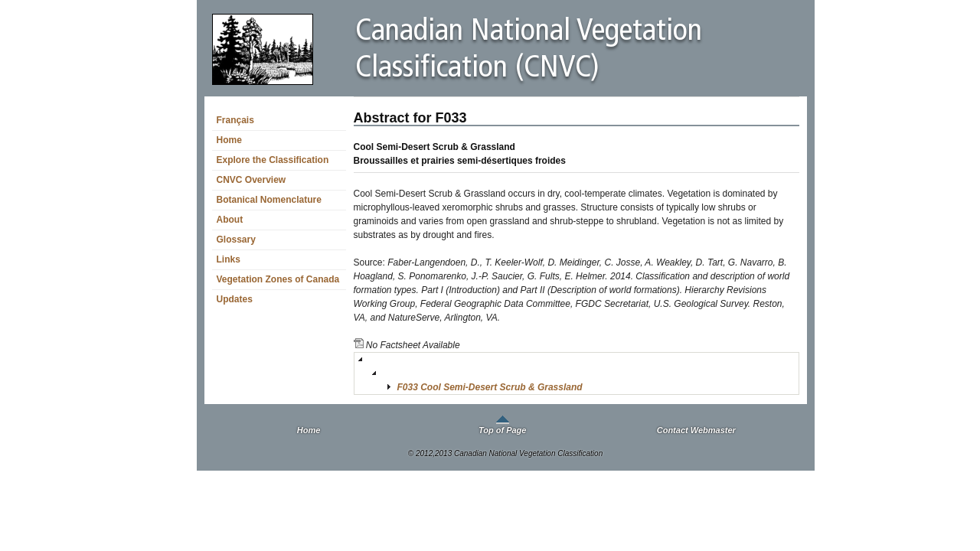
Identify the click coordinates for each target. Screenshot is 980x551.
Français (235, 120)
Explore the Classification (273, 160)
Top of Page (503, 430)
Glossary (236, 240)
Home (229, 140)
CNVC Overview (252, 180)
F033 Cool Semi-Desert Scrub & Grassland (490, 387)
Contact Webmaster (696, 430)
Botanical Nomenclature (269, 200)
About (230, 220)
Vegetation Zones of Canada (278, 279)
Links (229, 259)
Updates (235, 299)
